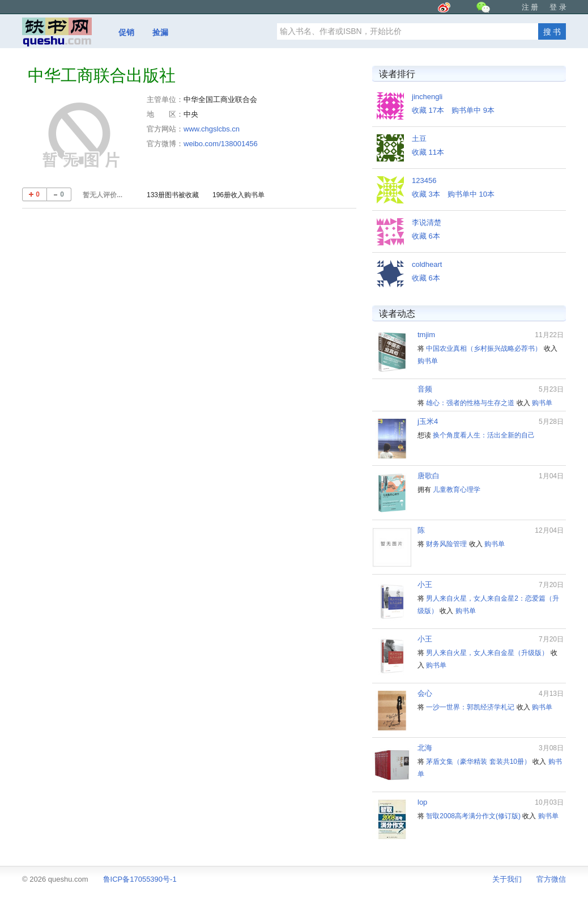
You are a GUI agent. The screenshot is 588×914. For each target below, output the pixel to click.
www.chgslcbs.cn (212, 129)
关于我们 (507, 879)
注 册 (530, 7)
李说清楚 (427, 222)
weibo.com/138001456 (221, 144)
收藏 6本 (426, 236)
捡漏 (160, 32)
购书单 (428, 361)
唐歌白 (429, 476)
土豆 (419, 139)
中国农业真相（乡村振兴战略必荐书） (484, 348)
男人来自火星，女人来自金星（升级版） (487, 653)
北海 (425, 748)
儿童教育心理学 (457, 490)
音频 (425, 389)
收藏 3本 (426, 194)
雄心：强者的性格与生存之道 (470, 403)
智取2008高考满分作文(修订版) (473, 816)
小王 (425, 584)
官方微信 (551, 879)
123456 (424, 180)
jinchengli (427, 97)
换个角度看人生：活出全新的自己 (484, 435)
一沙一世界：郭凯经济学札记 (470, 707)
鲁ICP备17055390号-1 (140, 879)
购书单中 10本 (471, 194)
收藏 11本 (428, 152)
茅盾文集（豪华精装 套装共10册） (478, 762)
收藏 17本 (428, 110)
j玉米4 (428, 421)
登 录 (558, 7)
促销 (126, 32)
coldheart (427, 264)
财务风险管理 (446, 544)
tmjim (426, 335)
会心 (425, 693)
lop (422, 802)
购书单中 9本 (473, 110)
